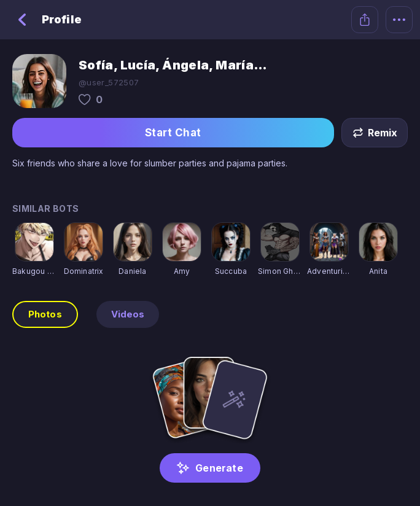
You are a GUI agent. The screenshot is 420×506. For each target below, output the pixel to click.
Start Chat (173, 133)
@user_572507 (109, 82)
